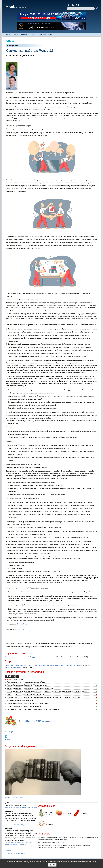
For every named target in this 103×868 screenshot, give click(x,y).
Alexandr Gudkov (9, 829)
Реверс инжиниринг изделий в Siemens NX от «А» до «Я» (28, 703)
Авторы (24, 34)
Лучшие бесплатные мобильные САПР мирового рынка (27, 685)
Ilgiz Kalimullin (8, 803)
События (33, 34)
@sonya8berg (22, 624)
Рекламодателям (46, 34)
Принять (52, 865)
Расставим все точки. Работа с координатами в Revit (26, 682)
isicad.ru (61, 837)
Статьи (16, 34)
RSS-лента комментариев (14, 797)
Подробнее (8, 850)
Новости (7, 34)
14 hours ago (34, 807)
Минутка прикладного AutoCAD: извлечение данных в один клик (30, 688)
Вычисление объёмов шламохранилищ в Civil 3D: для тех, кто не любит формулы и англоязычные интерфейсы (47, 691)
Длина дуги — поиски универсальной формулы (24, 706)
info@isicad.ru (60, 842)
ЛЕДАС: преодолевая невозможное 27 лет (17, 807)
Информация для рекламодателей (15, 853)
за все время (19, 679)
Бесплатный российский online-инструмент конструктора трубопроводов (33, 709)
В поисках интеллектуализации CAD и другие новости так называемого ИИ (32, 657)
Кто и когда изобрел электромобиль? (20, 700)
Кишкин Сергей (9, 811)
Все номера (9, 732)
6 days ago (24, 825)
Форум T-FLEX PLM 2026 (13, 668)
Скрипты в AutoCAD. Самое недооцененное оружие (26, 694)
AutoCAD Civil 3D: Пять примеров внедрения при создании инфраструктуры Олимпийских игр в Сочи (43, 697)
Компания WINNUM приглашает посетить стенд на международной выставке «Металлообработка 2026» (42, 665)
